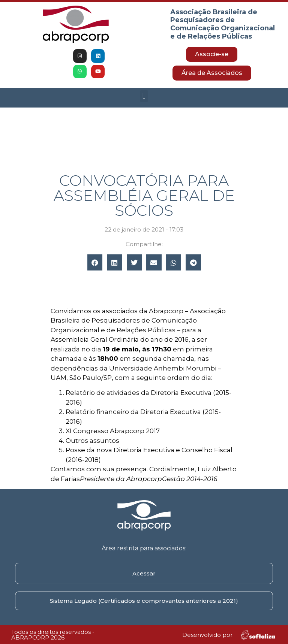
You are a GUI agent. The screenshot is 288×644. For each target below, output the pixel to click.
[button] (144, 96)
